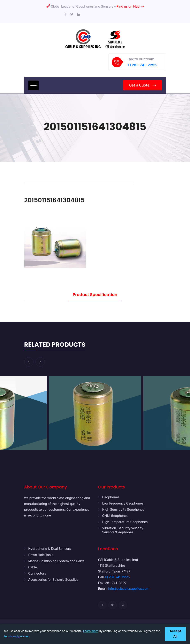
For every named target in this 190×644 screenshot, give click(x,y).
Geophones (111, 497)
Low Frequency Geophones (123, 503)
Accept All (175, 634)
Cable (33, 567)
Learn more (91, 631)
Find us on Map (130, 6)
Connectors (37, 573)
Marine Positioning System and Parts (56, 561)
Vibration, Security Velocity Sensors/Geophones (123, 530)
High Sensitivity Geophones (123, 510)
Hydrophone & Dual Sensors (50, 549)
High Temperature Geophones (125, 522)
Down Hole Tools (41, 555)
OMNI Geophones (115, 516)
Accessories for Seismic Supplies (53, 580)
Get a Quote (142, 85)
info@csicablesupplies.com (129, 589)
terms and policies (16, 636)
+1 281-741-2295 (142, 65)
